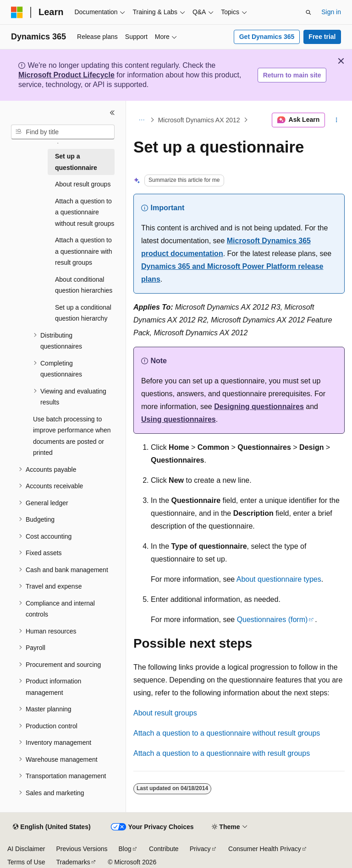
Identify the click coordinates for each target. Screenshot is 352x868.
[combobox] (63, 132)
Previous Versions (82, 849)
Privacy (200, 849)
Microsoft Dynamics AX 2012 (199, 120)
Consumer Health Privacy (265, 849)
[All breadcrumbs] (141, 120)
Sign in (331, 12)
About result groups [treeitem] (83, 184)
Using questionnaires (179, 419)
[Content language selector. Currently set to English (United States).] (52, 827)
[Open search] (308, 12)
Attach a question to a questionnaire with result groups (222, 753)
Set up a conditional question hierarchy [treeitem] (83, 313)
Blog (125, 849)
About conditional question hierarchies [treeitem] (84, 285)
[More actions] (337, 120)
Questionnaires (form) (272, 620)
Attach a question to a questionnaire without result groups (227, 733)
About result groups (165, 713)
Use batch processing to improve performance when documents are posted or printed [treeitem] (72, 436)
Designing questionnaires (259, 407)
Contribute (164, 849)
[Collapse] (112, 113)
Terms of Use (26, 862)
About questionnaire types (279, 579)
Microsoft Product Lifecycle (66, 75)
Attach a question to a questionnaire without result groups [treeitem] (85, 212)
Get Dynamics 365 (267, 37)
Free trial (322, 37)
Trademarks (73, 862)
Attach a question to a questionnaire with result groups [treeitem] (84, 251)
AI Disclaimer (26, 849)
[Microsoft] (17, 12)
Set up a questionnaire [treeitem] (76, 162)
